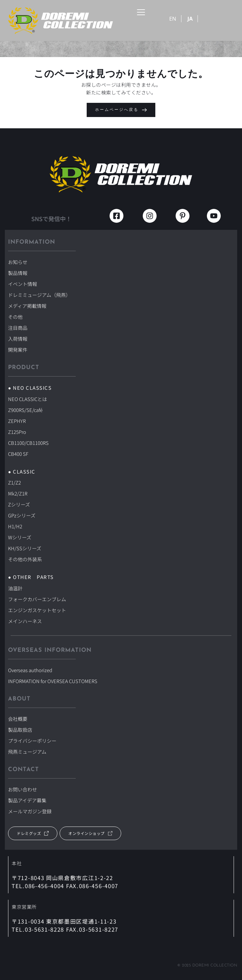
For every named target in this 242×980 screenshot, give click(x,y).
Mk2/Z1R (18, 493)
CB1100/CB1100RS (28, 443)
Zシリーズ (19, 504)
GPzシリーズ (22, 515)
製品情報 (18, 273)
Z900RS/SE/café (25, 410)
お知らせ (18, 262)
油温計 (15, 588)
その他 (15, 317)
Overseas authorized (30, 670)
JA (190, 19)
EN (173, 19)
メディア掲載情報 (27, 306)
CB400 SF (18, 454)
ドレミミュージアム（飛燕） (39, 295)
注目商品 (18, 328)
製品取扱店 (20, 730)
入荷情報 (18, 339)
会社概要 (18, 719)
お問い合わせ (23, 789)
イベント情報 (23, 284)
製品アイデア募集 (27, 800)
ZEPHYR (17, 421)
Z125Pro (17, 432)
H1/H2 (15, 526)
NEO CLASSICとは (28, 399)
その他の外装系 (25, 559)
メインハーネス (25, 621)
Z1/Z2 (15, 482)
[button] (141, 12)
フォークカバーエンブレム (37, 599)
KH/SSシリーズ (25, 548)
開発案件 (18, 350)
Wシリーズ (20, 537)
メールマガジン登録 (30, 811)
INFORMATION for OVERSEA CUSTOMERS (53, 681)
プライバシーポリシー (32, 741)
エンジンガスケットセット (37, 610)
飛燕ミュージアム (27, 752)
